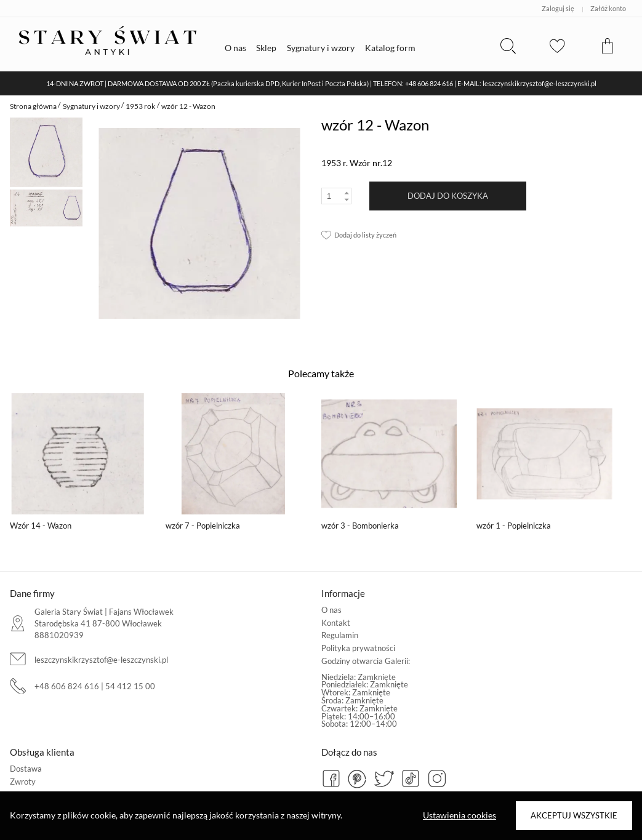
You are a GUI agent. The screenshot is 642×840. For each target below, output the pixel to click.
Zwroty (23, 782)
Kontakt (336, 623)
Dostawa (26, 769)
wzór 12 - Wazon (188, 106)
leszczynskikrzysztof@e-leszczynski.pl (101, 660)
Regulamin (340, 635)
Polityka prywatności (358, 648)
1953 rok (140, 106)
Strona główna (33, 106)
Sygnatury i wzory (91, 106)
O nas (331, 610)
